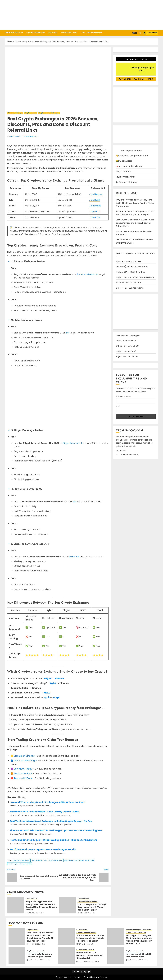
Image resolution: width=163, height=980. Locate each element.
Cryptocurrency (35, 33)
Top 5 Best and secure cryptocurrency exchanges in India (43, 849)
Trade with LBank (23, 778)
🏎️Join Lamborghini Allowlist (129, 166)
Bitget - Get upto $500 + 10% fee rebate (135, 277)
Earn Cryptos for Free (91, 33)
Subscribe (150, 33)
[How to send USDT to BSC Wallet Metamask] (116, 955)
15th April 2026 (86, 913)
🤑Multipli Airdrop (124, 161)
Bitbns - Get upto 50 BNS (128, 346)
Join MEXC (95, 212)
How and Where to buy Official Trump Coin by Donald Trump (44, 812)
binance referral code (39, 860)
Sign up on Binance (24, 756)
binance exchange (15, 113)
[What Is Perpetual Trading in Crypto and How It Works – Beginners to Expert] (67, 905)
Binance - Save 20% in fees (128, 261)
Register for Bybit (23, 773)
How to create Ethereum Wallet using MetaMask (39, 955)
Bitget (47, 678)
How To (42, 951)
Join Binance (96, 194)
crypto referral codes (87, 860)
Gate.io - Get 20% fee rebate (130, 288)
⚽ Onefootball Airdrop (127, 182)
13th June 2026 (34, 913)
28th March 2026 (31, 137)
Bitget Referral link (73, 443)
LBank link (74, 557)
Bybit (53, 683)
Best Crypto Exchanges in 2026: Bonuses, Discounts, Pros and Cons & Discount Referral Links (135, 223)
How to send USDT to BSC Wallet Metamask (139, 955)
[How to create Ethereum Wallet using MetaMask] (17, 955)
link (67, 333)
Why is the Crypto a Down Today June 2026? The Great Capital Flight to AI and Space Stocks (41, 906)
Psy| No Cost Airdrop (126, 177)
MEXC (47, 693)
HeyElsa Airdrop (123, 172)
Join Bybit (95, 200)
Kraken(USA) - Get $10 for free (131, 272)
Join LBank (95, 217)
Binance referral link (87, 274)
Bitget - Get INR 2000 (126, 351)
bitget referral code (55, 860)
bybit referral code (71, 860)
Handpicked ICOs (69, 33)
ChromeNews (89, 977)
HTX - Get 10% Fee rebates (129, 283)
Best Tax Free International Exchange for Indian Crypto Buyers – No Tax (51, 821)
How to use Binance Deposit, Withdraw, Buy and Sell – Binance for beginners (53, 840)
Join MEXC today (23, 769)
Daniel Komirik (15, 137)
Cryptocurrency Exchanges (49, 113)
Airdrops (53, 33)
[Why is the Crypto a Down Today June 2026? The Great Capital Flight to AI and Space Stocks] (16, 905)
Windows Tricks (13, 33)
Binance (59, 678)
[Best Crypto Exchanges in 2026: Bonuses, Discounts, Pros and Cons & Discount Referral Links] (116, 936)
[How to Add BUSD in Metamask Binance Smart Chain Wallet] (66, 955)
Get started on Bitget (25, 761)
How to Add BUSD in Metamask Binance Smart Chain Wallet (90, 955)
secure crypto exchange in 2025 (20, 864)
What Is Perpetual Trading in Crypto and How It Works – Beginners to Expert (92, 907)
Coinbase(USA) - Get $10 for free (132, 267)
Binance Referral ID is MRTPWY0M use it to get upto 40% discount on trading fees (56, 830)
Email (118, 406)
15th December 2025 (37, 960)
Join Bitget (95, 206)
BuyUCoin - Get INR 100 (127, 357)
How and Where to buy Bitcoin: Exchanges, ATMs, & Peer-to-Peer (47, 802)
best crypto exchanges (21, 860)
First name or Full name (124, 397)
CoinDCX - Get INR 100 (126, 341)
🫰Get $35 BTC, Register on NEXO (132, 156)
